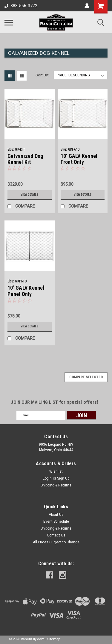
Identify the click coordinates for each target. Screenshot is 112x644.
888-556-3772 (21, 6)
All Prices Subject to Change (56, 542)
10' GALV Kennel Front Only (79, 159)
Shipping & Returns (56, 485)
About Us (56, 515)
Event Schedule (56, 521)
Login (47, 478)
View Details (29, 195)
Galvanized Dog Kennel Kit (25, 159)
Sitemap (54, 639)
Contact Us (56, 535)
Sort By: (42, 75)
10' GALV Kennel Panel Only (26, 291)
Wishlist (56, 471)
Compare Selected (86, 377)
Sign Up (63, 478)
